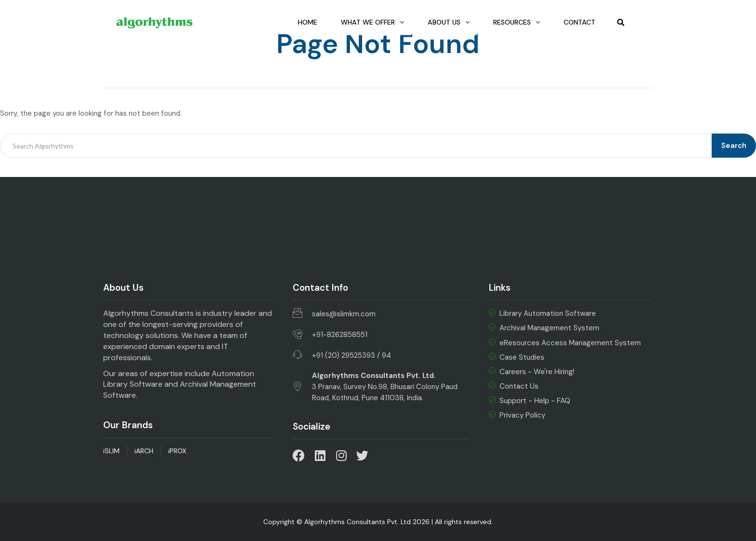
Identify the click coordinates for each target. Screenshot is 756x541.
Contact (578, 23)
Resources (511, 23)
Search (734, 146)
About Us (439, 23)
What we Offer (359, 23)
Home (291, 23)
